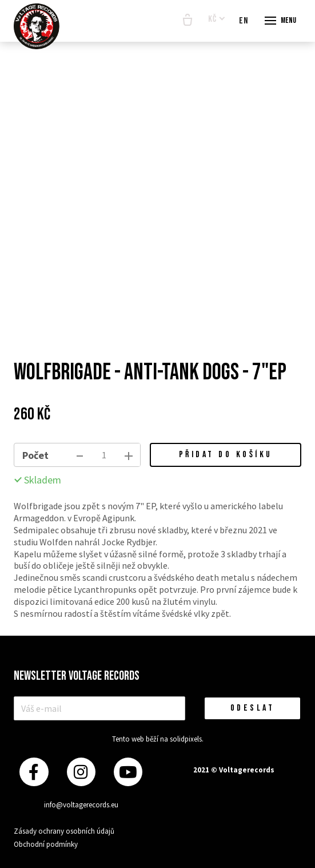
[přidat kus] (129, 455)
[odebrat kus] (79, 455)
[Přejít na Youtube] (128, 772)
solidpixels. (187, 739)
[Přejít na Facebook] (34, 772)
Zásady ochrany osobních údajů (64, 831)
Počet (35, 455)
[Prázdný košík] (188, 21)
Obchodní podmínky (46, 844)
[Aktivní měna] (217, 20)
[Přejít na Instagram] (81, 772)
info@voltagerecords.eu (81, 805)
